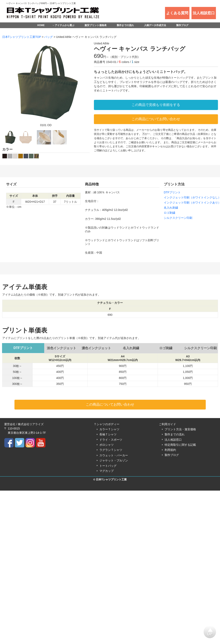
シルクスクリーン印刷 (178, 218)
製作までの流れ (125, 25)
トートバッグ (108, 466)
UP (210, 631)
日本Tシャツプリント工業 (111, 479)
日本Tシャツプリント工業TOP (22, 37)
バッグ (48, 37)
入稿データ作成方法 (155, 25)
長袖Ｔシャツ (108, 434)
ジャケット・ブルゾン (114, 460)
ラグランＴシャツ (111, 450)
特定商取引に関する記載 (180, 445)
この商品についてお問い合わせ (156, 119)
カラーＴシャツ (109, 429)
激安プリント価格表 (96, 25)
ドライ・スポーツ (111, 440)
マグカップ (107, 471)
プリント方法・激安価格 (180, 429)
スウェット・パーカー (114, 455)
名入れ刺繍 (171, 208)
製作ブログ (182, 25)
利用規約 (170, 450)
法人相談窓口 (173, 440)
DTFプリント (172, 192)
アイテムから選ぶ (65, 25)
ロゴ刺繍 (169, 213)
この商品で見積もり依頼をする (156, 105)
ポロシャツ (107, 445)
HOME (41, 25)
